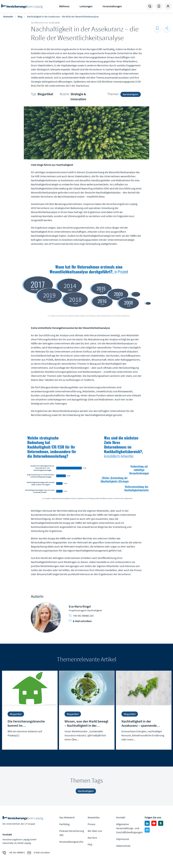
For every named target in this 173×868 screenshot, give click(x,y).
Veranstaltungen (112, 6)
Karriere (92, 838)
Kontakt (121, 817)
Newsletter (94, 817)
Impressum (123, 839)
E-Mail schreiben (80, 621)
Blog (20, 17)
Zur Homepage (22, 6)
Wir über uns (95, 831)
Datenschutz (123, 846)
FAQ (90, 844)
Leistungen (86, 6)
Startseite (8, 17)
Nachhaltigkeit (131, 94)
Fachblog (64, 824)
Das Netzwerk (67, 817)
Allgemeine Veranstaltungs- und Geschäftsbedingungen (129, 828)
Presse (91, 824)
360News (64, 6)
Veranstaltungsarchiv (71, 842)
